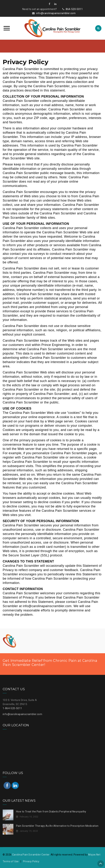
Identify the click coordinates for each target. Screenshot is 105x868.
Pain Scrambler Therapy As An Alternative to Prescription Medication (57, 826)
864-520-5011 (74, 9)
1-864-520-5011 (12, 708)
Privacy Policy (31, 861)
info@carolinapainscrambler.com (56, 13)
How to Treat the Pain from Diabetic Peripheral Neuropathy (51, 812)
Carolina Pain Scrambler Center (31, 855)
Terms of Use (11, 861)
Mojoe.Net (94, 855)
